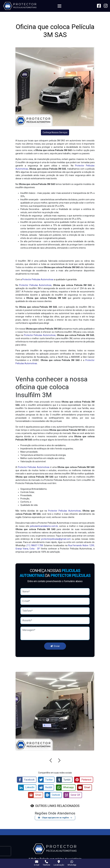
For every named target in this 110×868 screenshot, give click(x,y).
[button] (51, 761)
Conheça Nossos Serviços (55, 132)
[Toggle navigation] (59, 6)
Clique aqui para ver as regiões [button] (54, 817)
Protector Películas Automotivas (38, 279)
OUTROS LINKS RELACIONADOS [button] (57, 805)
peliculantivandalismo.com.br (44, 526)
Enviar (55, 646)
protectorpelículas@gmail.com (56, 539)
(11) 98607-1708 (35, 545)
